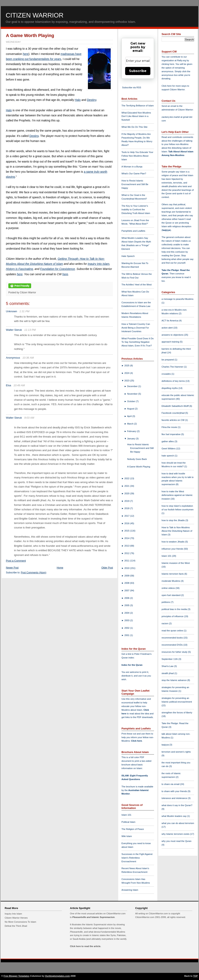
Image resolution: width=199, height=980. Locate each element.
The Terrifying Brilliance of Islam (138, 106)
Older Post (107, 568)
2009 (127, 576)
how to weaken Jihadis (173, 542)
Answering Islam (130, 890)
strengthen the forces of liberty (177, 713)
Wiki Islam (127, 836)
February (132, 431)
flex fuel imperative (171, 434)
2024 (127, 373)
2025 (127, 366)
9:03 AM (29, 418)
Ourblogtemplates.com (57, 976)
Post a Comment (16, 561)
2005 (127, 605)
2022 (127, 478)
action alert (167, 328)
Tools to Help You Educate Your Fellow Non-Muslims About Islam (137, 156)
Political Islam (128, 822)
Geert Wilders (169, 449)
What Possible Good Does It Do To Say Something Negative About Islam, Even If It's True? (138, 342)
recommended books (173, 638)
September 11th (170, 659)
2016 (127, 523)
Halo (78, 100)
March (131, 424)
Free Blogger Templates (17, 976)
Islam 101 (126, 815)
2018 (127, 508)
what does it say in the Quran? (177, 805)
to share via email (171, 784)
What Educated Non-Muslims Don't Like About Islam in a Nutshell (136, 116)
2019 (127, 501)
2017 (127, 516)
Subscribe (138, 71)
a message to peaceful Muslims (178, 299)
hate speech (168, 456)
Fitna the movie (170, 427)
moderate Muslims (171, 581)
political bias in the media (175, 609)
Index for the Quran (132, 665)
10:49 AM (19, 385)
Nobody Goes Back (137, 459)
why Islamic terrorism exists (176, 834)
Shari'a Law (168, 666)
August (131, 409)
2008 (127, 583)
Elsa (9, 385)
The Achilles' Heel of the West (137, 285)
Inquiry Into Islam (99, 264)
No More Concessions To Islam (20, 922)
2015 (127, 531)
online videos (168, 588)
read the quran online (173, 631)
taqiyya (166, 230)
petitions (166, 602)
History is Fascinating (19, 269)
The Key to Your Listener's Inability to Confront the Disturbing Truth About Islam (136, 210)
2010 (127, 568)
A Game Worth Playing (30, 35)
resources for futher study (175, 652)
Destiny (92, 100)
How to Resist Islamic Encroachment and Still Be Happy (135, 184)
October (132, 401)
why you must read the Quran (177, 841)
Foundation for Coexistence (57, 269)
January (132, 439)
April (130, 416)
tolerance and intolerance (175, 798)
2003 (127, 620)
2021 (127, 486)
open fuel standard (171, 595)
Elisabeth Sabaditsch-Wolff (175, 406)
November (133, 394)
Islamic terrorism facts (173, 574)
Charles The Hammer (173, 367)
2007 (127, 590)
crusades (167, 374)
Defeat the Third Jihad (16, 926)
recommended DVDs (172, 645)
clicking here (168, 64)
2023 (127, 381)
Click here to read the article (85, 946)
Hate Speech (128, 256)
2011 (127, 561)
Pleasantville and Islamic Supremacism (93, 917)
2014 (127, 538)
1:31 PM (25, 311)
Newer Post (12, 568)
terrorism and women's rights (176, 752)
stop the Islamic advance (174, 680)
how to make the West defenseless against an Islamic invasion (177, 495)
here (26, 54)
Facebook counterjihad (173, 413)
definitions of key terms (174, 381)
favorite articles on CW (173, 420)
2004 (127, 613)
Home (60, 568)
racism (165, 623)
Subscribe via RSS (132, 87)
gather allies (168, 441)
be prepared (168, 360)
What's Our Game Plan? (134, 174)
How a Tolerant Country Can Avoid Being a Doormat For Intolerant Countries (136, 328)
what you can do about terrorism (178, 823)
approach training (171, 342)
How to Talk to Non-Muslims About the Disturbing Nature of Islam (177, 531)
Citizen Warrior (35, 15)
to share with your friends (175, 791)
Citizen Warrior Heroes (16, 918)
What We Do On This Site (134, 127)
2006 (127, 598)
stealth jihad (168, 673)
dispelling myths (170, 388)
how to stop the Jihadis (173, 520)
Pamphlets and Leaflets (133, 231)
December (133, 386)
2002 (127, 628)
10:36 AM (28, 358)
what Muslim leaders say (174, 816)
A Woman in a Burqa (132, 167)
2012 (127, 553)
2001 (127, 635)
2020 (127, 493)
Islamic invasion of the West (176, 563)
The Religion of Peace (133, 829)
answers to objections (173, 335)
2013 (127, 546)
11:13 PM (30, 330)
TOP (195, 976)
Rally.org (182, 60)
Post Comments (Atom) (34, 573)
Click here (136, 741)
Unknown (11, 311)
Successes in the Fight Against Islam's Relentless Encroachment (137, 858)
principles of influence (173, 616)
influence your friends (173, 549)
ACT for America (170, 321)
